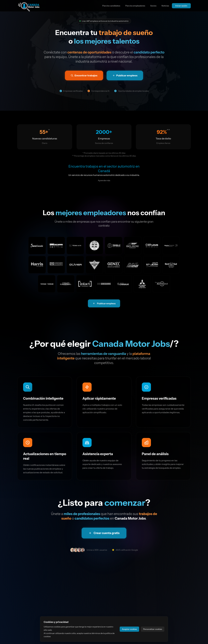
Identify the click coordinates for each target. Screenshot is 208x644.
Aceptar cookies (129, 629)
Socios (153, 6)
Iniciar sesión (181, 6)
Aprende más (104, 180)
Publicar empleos (104, 303)
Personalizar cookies (153, 629)
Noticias (165, 6)
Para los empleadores (135, 6)
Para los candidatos (111, 6)
